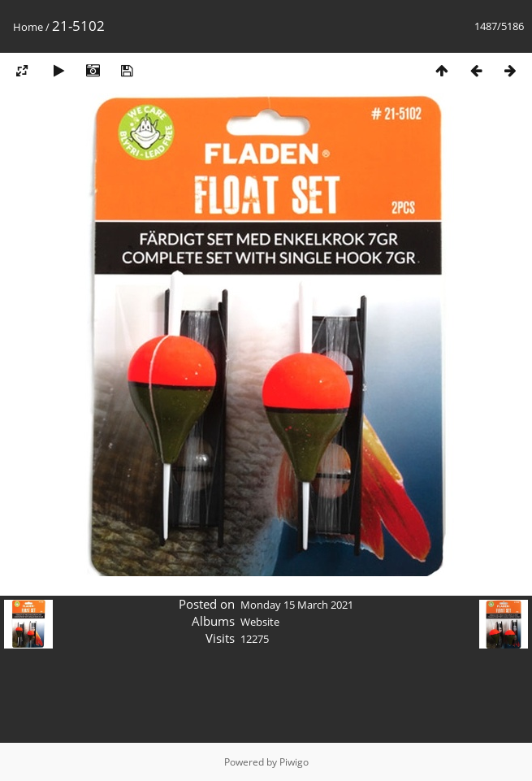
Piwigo (294, 762)
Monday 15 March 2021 (297, 605)
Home (28, 27)
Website (260, 622)
